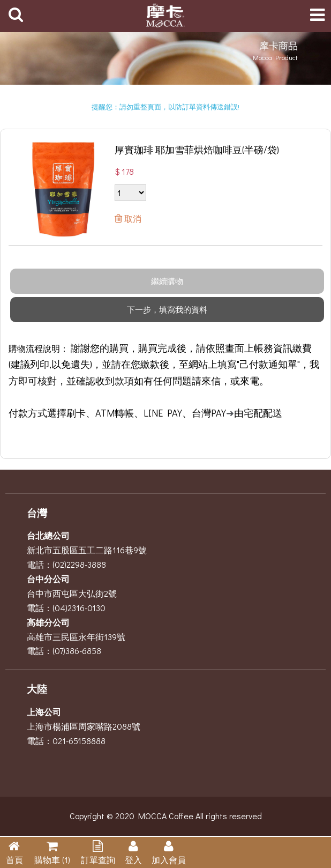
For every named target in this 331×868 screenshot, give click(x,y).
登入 (133, 860)
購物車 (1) (52, 860)
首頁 (14, 860)
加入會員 (169, 860)
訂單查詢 (98, 860)
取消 (132, 218)
